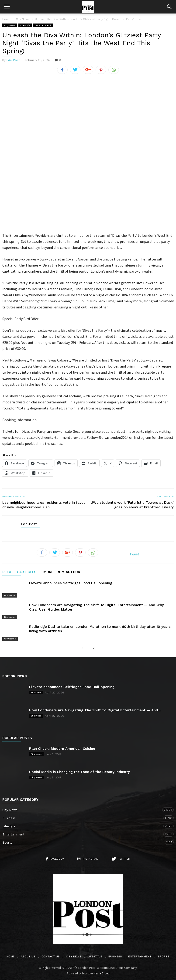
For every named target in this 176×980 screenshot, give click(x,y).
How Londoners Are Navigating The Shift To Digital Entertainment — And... (95, 710)
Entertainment (43, 25)
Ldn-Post (13, 60)
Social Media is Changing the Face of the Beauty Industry (79, 772)
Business (10, 595)
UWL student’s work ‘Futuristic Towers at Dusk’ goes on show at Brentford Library (132, 505)
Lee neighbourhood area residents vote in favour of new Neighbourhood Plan (45, 505)
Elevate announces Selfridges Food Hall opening (71, 583)
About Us (28, 956)
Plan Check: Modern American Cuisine (62, 749)
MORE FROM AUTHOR (62, 572)
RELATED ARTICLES (19, 572)
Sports (83, 842)
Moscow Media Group (96, 973)
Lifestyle (25, 25)
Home (6, 19)
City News (10, 25)
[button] (169, 7)
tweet (135, 554)
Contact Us (51, 956)
